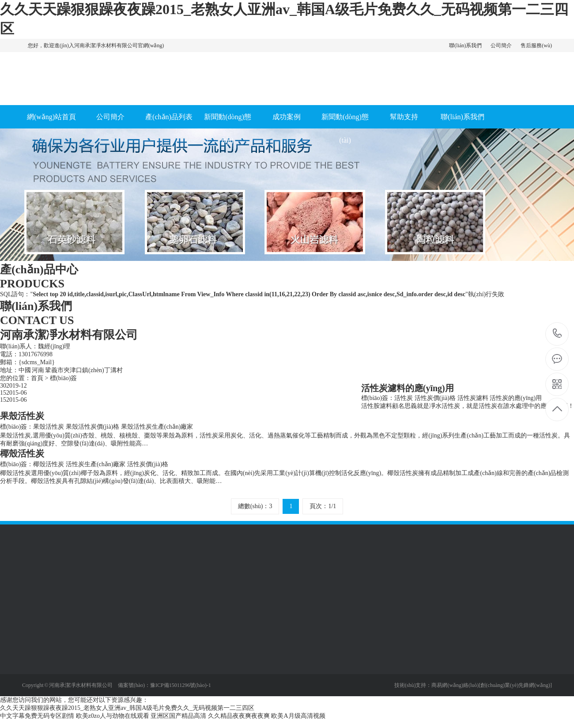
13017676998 (557, 334)
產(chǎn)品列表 (169, 117)
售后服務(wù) (536, 45)
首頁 (37, 378)
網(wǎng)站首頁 (51, 117)
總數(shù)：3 (255, 506)
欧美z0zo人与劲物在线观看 (113, 716)
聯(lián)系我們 (465, 45)
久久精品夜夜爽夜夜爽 (239, 716)
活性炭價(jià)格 (435, 398)
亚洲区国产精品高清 (178, 716)
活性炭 (404, 398)
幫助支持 (404, 117)
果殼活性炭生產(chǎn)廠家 (157, 427)
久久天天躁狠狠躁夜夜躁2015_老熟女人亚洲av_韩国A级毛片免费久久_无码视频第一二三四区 (127, 708)
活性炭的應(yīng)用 (516, 398)
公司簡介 (501, 45)
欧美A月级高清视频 (298, 716)
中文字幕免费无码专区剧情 (37, 716)
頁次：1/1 (323, 506)
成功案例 (287, 117)
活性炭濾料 (473, 398)
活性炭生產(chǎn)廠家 (96, 464)
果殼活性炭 (49, 427)
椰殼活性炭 (49, 464)
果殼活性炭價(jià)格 (93, 427)
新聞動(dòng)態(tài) (228, 128)
